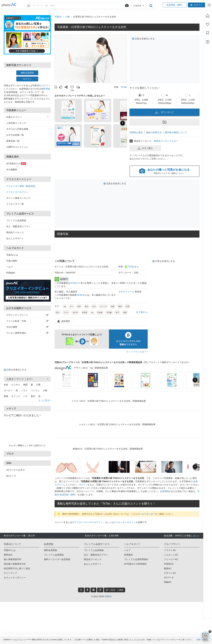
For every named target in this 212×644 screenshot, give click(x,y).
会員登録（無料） (175, 5)
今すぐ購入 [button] (145, 148)
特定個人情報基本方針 (15, 564)
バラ (25, 396)
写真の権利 (12, 261)
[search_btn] (151, 6)
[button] (56, 88)
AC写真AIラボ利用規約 (135, 564)
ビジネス (16, 385)
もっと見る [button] (45, 400)
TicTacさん (75, 283)
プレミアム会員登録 (16, 220)
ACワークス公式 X (15, 470)
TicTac (124, 87)
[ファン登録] (208, 24)
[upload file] (127, 6)
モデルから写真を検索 (17, 129)
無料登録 (45, 89)
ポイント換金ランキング (18, 198)
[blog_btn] (100, 590)
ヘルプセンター (147, 514)
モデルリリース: (127, 292)
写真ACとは (12, 255)
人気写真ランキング (16, 123)
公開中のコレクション (17, 147)
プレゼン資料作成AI (27, 333)
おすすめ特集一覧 (15, 135)
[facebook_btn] (87, 590)
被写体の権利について (176, 132)
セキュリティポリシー (15, 578)
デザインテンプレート (27, 315)
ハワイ (24, 390)
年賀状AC (169, 564)
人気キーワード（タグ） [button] (27, 379)
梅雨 (25, 385)
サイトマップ (10, 573)
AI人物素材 (12, 170)
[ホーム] (208, 16)
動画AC (168, 568)
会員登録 (164, 491)
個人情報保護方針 (13, 559)
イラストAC (170, 550)
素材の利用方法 (154, 132)
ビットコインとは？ (137, 351)
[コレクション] (208, 33)
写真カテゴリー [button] (27, 117)
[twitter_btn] (81, 590)
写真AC (58, 17)
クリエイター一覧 (15, 204)
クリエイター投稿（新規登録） (22, 186)
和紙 (6, 396)
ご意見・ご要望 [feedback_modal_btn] (115, 590)
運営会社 (8, 555)
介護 (38, 385)
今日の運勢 (27, 327)
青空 (33, 396)
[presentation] (195, 380)
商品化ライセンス (15, 232)
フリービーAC (171, 559)
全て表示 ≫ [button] (142, 312)
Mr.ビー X (11, 476)
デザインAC (170, 573)
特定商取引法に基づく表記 (17, 568)
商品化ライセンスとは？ (166, 141)
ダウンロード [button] (164, 112)
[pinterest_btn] (93, 590)
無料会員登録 (27, 73)
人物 (45, 390)
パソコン (35, 390)
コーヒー (8, 390)
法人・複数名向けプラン (18, 226)
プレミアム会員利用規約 (136, 559)
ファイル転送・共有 (27, 321)
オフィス (16, 396)
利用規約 (11, 273)
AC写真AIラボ (16, 164)
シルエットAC (171, 555)
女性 (6, 385)
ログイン (196, 5)
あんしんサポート (15, 238)
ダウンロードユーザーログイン (87, 522)
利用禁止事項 (136, 132)
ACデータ (169, 578)
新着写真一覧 (13, 141)
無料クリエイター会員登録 (57, 559)
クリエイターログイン (17, 192)
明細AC (168, 582)
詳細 (198, 640)
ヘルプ (10, 267)
